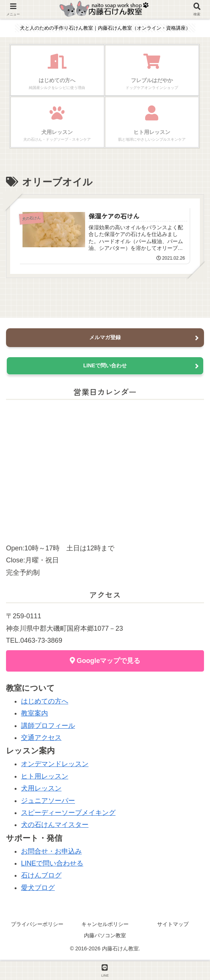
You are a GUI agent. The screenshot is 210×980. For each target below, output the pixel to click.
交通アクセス (41, 740)
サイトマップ (173, 926)
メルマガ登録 (105, 339)
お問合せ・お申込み (51, 853)
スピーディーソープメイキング (68, 815)
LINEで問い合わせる (52, 865)
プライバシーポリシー (37, 926)
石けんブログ (41, 877)
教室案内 (34, 715)
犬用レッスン (41, 790)
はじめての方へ (45, 703)
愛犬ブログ (38, 889)
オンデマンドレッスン (55, 766)
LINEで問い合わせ (105, 367)
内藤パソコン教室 (105, 937)
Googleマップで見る (105, 663)
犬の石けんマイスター (55, 827)
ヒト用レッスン (45, 778)
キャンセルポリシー (105, 926)
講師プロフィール (48, 727)
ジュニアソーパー (48, 802)
